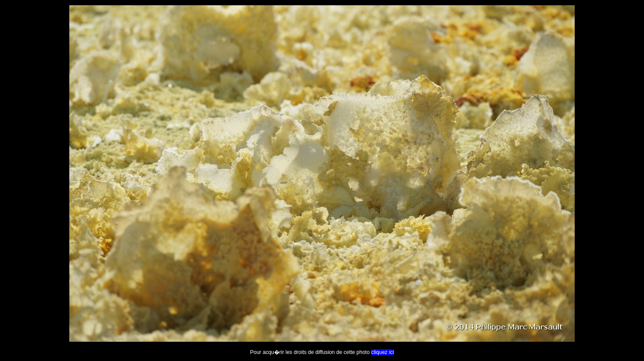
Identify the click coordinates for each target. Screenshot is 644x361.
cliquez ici (383, 352)
